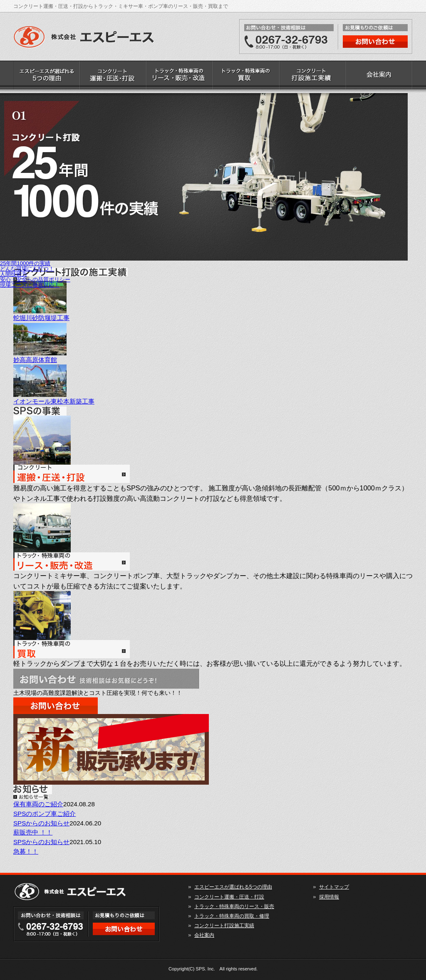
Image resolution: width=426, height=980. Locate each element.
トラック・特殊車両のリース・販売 (180, 77)
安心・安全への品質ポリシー (35, 279)
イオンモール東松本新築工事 (54, 401)
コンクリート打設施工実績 (313, 77)
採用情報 (329, 897)
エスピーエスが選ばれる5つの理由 (47, 77)
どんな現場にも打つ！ (27, 269)
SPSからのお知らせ (41, 823)
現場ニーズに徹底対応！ (30, 285)
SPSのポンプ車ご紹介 (45, 814)
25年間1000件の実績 (25, 263)
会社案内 (379, 77)
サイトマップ (334, 887)
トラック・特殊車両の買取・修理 (246, 77)
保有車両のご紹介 (38, 804)
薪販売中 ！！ (33, 832)
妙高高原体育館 (35, 360)
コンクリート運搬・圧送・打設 (113, 77)
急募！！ (26, 851)
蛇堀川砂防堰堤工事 (41, 318)
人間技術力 (14, 274)
